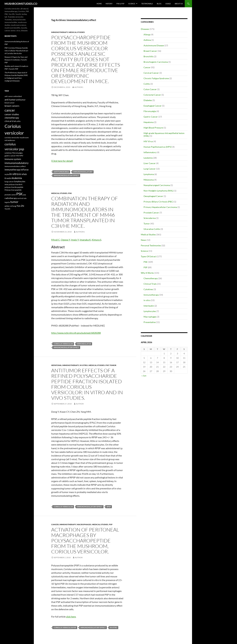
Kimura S (96, 240)
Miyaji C (56, 240)
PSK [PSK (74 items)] (20, 194)
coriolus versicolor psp (65, 627)
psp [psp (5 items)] (24, 195)
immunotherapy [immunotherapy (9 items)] (12, 170)
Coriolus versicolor (63, 344)
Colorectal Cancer (152, 95)
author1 (79, 87)
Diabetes (148, 100)
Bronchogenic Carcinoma (156, 62)
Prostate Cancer (151, 213)
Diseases (145, 29)
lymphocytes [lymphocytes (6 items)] (20, 181)
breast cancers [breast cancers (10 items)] (12, 106)
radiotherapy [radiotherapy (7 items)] (11, 198)
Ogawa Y (65, 240)
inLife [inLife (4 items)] (7, 174)
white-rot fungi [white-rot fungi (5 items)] (11, 206)
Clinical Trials (150, 284)
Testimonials (147, 4)
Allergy (147, 34)
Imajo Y (75, 240)
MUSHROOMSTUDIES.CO (21, 4)
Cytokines (148, 289)
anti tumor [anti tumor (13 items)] (10, 99)
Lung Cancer (150, 169)
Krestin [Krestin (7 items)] (8, 178)
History (109, 4)
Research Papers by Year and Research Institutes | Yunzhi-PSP (16, 60)
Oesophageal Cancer (153, 196)
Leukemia (148, 158)
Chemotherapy (151, 278)
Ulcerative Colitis (152, 229)
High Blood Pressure (153, 128)
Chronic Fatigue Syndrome (156, 78)
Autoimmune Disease (154, 45)
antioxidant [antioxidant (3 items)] (18, 96)
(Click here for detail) (62, 161)
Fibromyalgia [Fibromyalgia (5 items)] (17, 153)
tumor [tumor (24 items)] (14, 202)
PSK (70, 193)
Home (99, 4)
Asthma (147, 40)
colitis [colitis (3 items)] (18, 121)
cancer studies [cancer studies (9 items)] (12, 114)
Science (132, 4)
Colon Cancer (150, 89)
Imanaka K (85, 240)
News (143, 240)
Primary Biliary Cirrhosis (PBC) (158, 202)
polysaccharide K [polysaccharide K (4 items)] (16, 184)
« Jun (144, 376)
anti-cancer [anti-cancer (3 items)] (9, 96)
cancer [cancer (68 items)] (10, 110)
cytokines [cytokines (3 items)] (8, 153)
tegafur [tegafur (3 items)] (7, 202)
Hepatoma (56, 365)
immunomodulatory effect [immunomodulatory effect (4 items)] (15, 166)
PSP (107, 365)
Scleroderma (150, 218)
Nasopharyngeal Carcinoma (157, 185)
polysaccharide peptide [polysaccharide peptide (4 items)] (14, 187)
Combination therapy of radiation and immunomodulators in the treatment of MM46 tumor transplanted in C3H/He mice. (85, 212)
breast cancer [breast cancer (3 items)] (10, 103)
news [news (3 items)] (6, 184)
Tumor (113, 365)
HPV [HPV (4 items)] (21, 156)
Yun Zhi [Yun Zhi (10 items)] (20, 206)
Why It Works (147, 273)
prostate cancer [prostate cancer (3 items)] (10, 195)
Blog (159, 4)
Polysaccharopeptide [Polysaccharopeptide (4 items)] (13, 190)
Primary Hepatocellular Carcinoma (160, 207)
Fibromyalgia (150, 111)
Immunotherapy (60, 32)
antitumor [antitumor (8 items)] (21, 100)
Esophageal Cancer (153, 106)
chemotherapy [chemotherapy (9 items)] (12, 118)
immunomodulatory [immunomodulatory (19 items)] (17, 163)
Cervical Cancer (151, 73)
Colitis (147, 84)
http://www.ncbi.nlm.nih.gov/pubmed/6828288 (76, 333)
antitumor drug (61, 172)
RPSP (109, 507)
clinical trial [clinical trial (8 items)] (10, 121)
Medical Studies (77, 32)
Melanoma (149, 180)
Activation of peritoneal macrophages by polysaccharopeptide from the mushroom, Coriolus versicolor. (85, 541)
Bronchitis (149, 56)
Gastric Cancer (151, 117)
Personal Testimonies (151, 245)
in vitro (84, 365)
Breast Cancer (150, 51)
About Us (179, 4)
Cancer (55, 524)
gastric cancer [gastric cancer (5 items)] (10, 156)
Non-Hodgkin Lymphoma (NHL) (159, 191)
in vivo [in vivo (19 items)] (23, 174)
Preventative (150, 322)
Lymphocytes (150, 311)
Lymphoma (149, 174)
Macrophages (84, 524)
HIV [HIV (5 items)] (18, 156)
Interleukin (149, 306)
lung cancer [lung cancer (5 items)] (9, 182)
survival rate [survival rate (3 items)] (22, 198)
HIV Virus (148, 141)
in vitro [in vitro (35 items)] (14, 174)
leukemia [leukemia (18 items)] (17, 178)
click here (71, 617)
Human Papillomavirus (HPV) (158, 147)
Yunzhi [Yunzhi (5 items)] (7, 209)
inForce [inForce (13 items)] (25, 169)
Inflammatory (150, 152)
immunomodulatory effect (66, 175)
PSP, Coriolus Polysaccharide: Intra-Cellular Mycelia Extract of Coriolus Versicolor (16, 51)
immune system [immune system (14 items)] (13, 159)
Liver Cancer (150, 163)
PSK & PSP (120, 4)
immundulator (84, 344)
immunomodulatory (83, 172)
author (80, 404)
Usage (168, 4)
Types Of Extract (149, 256)
